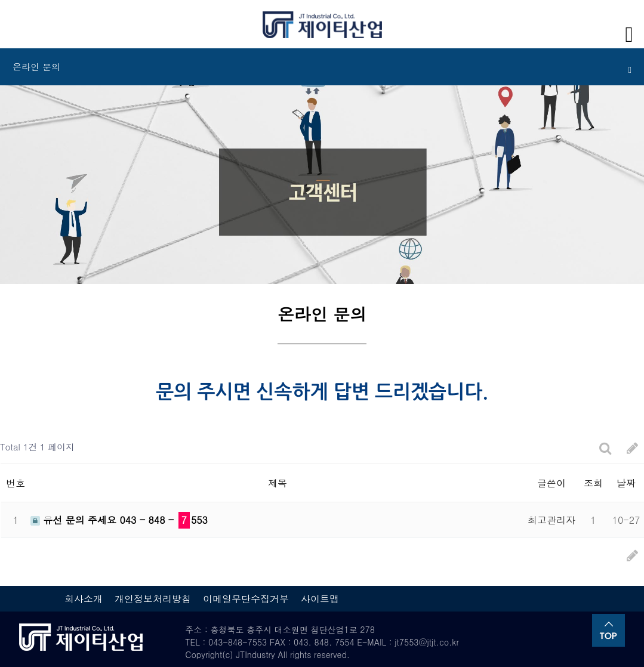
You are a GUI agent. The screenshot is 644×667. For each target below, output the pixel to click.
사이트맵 (320, 599)
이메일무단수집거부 (246, 599)
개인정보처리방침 (153, 599)
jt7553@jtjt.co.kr (427, 642)
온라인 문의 (322, 67)
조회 (593, 483)
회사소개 (84, 599)
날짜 (626, 483)
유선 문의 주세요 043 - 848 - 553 (119, 520)
